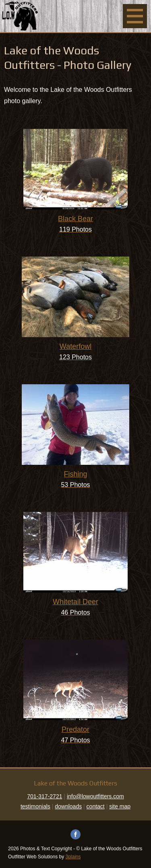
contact (96, 806)
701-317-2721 (44, 796)
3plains (73, 857)
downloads (68, 806)
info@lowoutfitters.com (95, 796)
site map (120, 806)
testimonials (35, 806)
